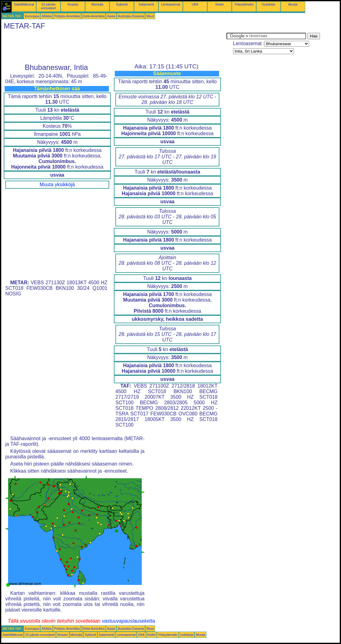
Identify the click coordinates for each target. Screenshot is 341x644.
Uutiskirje (269, 4)
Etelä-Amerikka (93, 16)
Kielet (220, 4)
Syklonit (122, 4)
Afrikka (47, 16)
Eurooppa (32, 16)
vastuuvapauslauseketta (128, 621)
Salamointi (146, 4)
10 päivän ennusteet (48, 6)
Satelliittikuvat (24, 4)
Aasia (111, 16)
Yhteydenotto (244, 4)
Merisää (97, 4)
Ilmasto (73, 4)
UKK (195, 4)
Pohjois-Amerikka (67, 16)
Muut (150, 16)
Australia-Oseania (131, 16)
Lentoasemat (171, 4)
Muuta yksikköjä (57, 185)
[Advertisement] (114, 47)
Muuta (293, 4)
